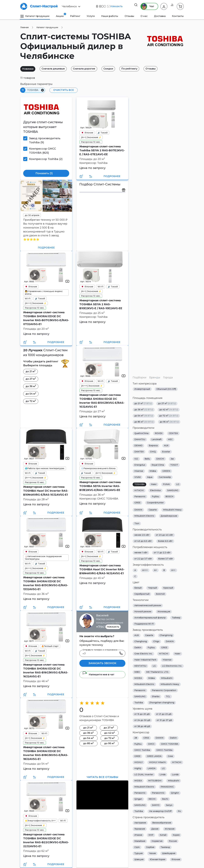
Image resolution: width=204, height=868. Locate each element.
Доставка (160, 16)
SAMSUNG (173, 491)
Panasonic (140, 497)
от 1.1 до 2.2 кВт (162, 553)
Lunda (175, 775)
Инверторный (142, 389)
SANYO (156, 805)
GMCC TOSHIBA (170, 744)
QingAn (175, 793)
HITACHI (139, 491)
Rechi (165, 799)
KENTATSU (140, 666)
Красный (168, 588)
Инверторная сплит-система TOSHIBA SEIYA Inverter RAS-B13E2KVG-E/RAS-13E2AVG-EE (100, 486)
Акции (60, 15)
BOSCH (169, 497)
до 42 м (169, 410)
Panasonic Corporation (164, 690)
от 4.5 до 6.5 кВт (143, 541)
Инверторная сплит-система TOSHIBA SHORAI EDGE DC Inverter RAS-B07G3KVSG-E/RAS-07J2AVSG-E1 (46, 318)
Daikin (138, 648)
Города (168, 377)
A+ (155, 570)
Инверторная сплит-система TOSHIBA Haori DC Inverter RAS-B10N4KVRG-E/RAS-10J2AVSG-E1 (46, 491)
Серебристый (142, 594)
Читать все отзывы (102, 777)
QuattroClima (141, 433)
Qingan (138, 799)
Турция (138, 853)
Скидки (114, 69)
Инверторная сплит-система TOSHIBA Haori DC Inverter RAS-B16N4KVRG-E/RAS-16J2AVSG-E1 (102, 569)
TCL (168, 697)
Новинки (29, 69)
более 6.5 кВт (165, 541)
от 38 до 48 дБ (142, 726)
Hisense (139, 471)
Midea (153, 471)
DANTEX (139, 452)
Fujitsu (155, 497)
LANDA (152, 769)
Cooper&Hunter (155, 503)
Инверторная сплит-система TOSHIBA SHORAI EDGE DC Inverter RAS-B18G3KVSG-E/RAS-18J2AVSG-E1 (46, 753)
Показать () (46, 173)
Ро (179, 811)
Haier (154, 484)
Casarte (153, 510)
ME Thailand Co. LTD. (157, 672)
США (137, 847)
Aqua (150, 477)
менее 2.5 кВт (142, 535)
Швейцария (169, 853)
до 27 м (167, 403)
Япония (176, 860)
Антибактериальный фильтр (150, 618)
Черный (152, 588)
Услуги (91, 16)
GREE (137, 503)
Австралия (140, 823)
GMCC (151, 744)
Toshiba (139, 703)
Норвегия (157, 841)
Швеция (139, 860)
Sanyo (169, 805)
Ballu (147, 459)
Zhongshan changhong (162, 703)
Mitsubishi (167, 678)
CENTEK (173, 433)
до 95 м (169, 422)
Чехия (152, 853)
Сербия (150, 847)
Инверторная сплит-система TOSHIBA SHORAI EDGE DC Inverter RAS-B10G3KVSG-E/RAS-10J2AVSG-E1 (102, 401)
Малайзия (140, 841)
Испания (170, 829)
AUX (166, 446)
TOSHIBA (139, 484)
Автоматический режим (148, 606)
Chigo (156, 642)
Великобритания (162, 823)
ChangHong (166, 635)
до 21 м (143, 403)
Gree (170, 756)
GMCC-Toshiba (164, 750)
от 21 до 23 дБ (164, 714)
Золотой (160, 594)
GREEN (166, 471)
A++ (173, 570)
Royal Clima (158, 465)
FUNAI (166, 484)
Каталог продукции (35, 16)
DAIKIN (138, 510)
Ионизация (164, 612)
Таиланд (165, 847)
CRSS (146, 738)
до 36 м (144, 410)
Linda (163, 775)
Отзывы (129, 16)
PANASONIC (167, 787)
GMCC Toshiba (142, 750)
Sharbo (156, 697)
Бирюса (153, 446)
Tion (137, 524)
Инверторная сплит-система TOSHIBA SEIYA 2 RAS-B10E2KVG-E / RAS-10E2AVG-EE (101, 304)
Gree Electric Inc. (143, 654)
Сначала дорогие (88, 69)
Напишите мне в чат (98, 675)
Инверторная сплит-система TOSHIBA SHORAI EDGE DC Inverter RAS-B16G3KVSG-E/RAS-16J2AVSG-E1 (46, 671)
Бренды (155, 377)
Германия (140, 829)
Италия (138, 835)
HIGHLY (139, 762)
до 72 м (169, 416)
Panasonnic (158, 793)
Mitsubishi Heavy (172, 510)
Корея (176, 835)
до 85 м (144, 422)
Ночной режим (143, 612)
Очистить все (63, 90)
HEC (170, 440)
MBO (137, 672)
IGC (136, 459)
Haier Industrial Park (145, 660)
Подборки (140, 377)
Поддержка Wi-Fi (144, 624)
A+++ (145, 570)
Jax (172, 459)
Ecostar (166, 452)
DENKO (138, 446)
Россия (173, 841)
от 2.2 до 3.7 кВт (143, 559)
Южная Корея (158, 860)
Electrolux (155, 491)
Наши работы (110, 16)
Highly (138, 769)
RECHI (152, 799)
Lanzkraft (157, 440)
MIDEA (138, 678)
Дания (155, 829)
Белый (138, 588)
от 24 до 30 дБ (142, 720)
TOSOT (174, 465)
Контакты (178, 16)
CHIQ (153, 452)
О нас (144, 16)
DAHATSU (140, 440)
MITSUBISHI (155, 781)
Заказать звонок (102, 663)
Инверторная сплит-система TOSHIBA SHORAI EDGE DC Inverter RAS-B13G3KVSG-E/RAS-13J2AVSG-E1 (46, 583)
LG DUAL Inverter (144, 775)
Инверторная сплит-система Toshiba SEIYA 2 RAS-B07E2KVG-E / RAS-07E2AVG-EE (102, 150)
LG (178, 484)
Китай (163, 835)
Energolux (140, 465)
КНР (151, 835)
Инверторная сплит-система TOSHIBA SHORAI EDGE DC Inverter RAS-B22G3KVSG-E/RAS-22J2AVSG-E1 (46, 840)
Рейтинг (75, 16)
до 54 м (144, 416)
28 (136, 738)
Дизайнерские (169, 516)
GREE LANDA (154, 756)
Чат (145, 6)
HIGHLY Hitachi (157, 762)
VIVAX (138, 477)
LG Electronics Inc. (172, 666)
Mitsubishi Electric (144, 516)
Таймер (176, 618)
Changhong (141, 642)
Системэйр (165, 477)
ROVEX (159, 433)
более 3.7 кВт (166, 559)
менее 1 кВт (141, 553)
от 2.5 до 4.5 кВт (164, 535)
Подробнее (112, 176)
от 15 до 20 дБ (142, 714)
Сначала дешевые (56, 69)
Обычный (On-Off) (166, 389)
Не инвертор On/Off (160, 811)
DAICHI (160, 459)
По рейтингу (137, 69)
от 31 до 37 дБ (164, 720)
